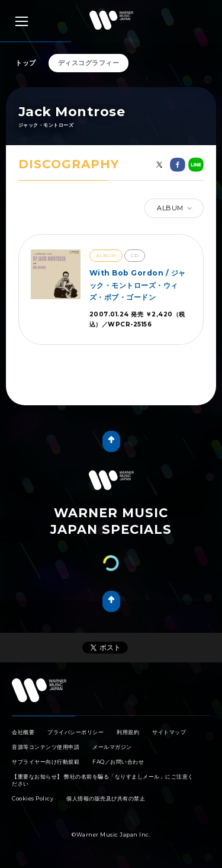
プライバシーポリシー (75, 732)
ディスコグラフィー (89, 63)
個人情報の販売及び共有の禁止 (106, 798)
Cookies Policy (33, 798)
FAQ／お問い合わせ (118, 762)
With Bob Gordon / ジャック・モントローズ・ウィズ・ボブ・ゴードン (138, 285)
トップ (26, 63)
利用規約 (128, 732)
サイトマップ (169, 732)
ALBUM (176, 209)
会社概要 (23, 732)
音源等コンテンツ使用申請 (46, 747)
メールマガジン (112, 747)
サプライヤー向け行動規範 (46, 762)
